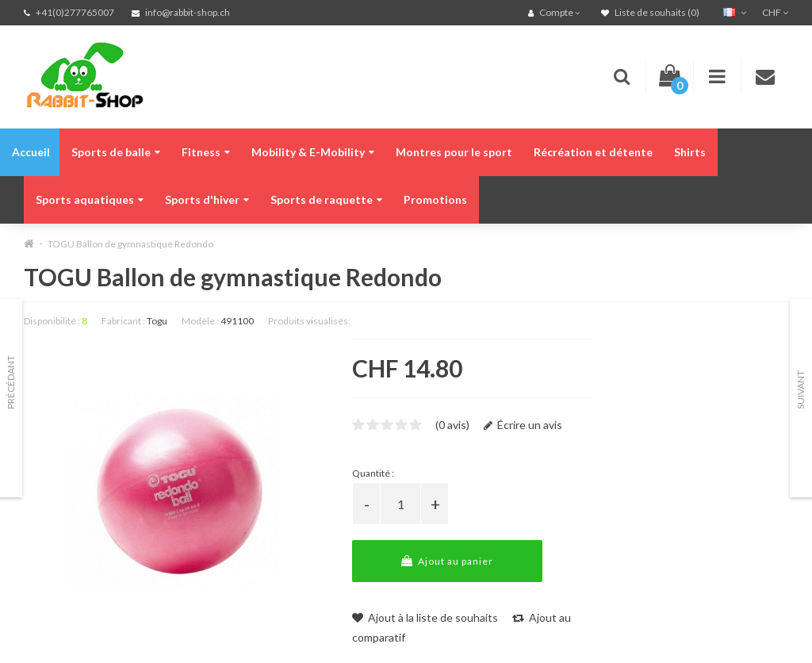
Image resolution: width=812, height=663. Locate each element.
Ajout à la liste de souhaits (425, 617)
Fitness (206, 152)
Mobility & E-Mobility (313, 152)
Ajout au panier (447, 561)
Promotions (435, 199)
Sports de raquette (326, 199)
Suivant (801, 390)
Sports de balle (116, 152)
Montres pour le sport (454, 152)
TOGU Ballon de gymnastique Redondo (130, 244)
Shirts (690, 152)
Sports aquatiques (90, 199)
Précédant (11, 382)
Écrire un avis (523, 425)
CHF (775, 12)
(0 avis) (452, 425)
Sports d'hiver (207, 199)
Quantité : (373, 473)
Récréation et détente (593, 152)
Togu (157, 321)
